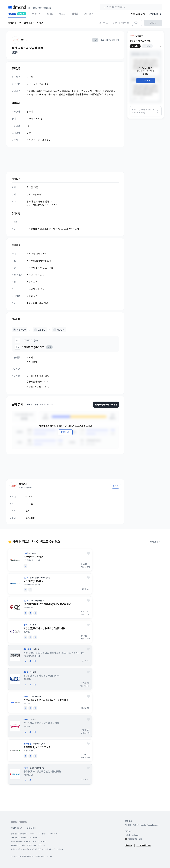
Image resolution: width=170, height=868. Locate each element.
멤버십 (75, 14)
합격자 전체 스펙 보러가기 (106, 405)
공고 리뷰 (135, 46)
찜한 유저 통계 (32, 405)
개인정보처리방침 (144, 845)
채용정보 (17, 15)
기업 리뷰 (147, 46)
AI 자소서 (89, 14)
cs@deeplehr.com (132, 835)
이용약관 (129, 845)
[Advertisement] (65, 157)
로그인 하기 (65, 432)
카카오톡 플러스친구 (134, 839)
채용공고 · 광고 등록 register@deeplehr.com (142, 825)
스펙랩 (50, 14)
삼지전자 (25, 40)
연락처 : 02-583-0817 (50, 834)
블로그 (62, 14)
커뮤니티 (36, 14)
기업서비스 (156, 14)
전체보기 (155, 542)
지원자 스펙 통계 (46, 405)
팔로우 (116, 486)
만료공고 (153, 23)
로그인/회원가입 (138, 14)
